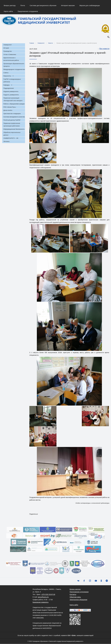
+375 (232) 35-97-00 (48, 595)
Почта (23, 5)
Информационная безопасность (14, 129)
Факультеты (7, 76)
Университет (8, 45)
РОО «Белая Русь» (10, 107)
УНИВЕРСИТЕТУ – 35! (11, 138)
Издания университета (11, 92)
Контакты (73, 595)
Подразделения (9, 88)
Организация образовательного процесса (14, 65)
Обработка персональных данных (12, 134)
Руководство (8, 51)
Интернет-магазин (68, 5)
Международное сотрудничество (14, 70)
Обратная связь (75, 597)
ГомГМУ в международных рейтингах (12, 81)
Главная (32, 43)
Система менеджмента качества (14, 117)
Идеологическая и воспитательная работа (11, 59)
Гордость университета (11, 95)
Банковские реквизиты (41, 602)
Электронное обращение (78, 600)
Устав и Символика (10, 55)
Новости (50, 43)
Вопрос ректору (10, 5)
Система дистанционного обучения (43, 5)
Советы (6, 73)
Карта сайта (8, 11)
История (6, 48)
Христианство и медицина (12, 114)
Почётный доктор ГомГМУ (12, 120)
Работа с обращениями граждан (14, 104)
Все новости (103, 49)
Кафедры (7, 85)
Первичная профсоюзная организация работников (12, 125)
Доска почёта (8, 110)
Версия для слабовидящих (90, 5)
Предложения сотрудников (28, 11)
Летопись (7, 142)
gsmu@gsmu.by (43, 597)
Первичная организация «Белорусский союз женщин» (13, 99)
